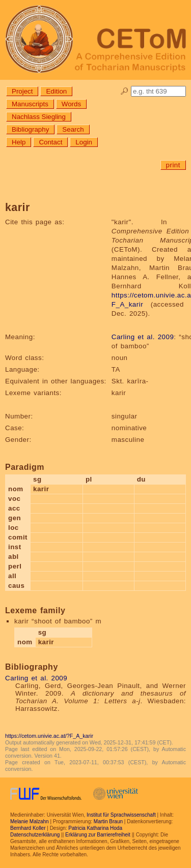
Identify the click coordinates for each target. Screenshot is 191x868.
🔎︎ (125, 91)
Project (22, 91)
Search (73, 129)
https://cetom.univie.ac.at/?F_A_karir (49, 736)
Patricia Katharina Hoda (95, 828)
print (173, 165)
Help (19, 142)
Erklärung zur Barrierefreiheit (98, 835)
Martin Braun (108, 821)
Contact (50, 142)
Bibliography (30, 129)
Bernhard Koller (28, 828)
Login (84, 142)
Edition (56, 91)
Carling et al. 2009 (143, 337)
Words (71, 104)
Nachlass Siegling (39, 117)
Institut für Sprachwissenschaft (121, 815)
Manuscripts (30, 104)
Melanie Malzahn (30, 821)
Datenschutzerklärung (35, 835)
